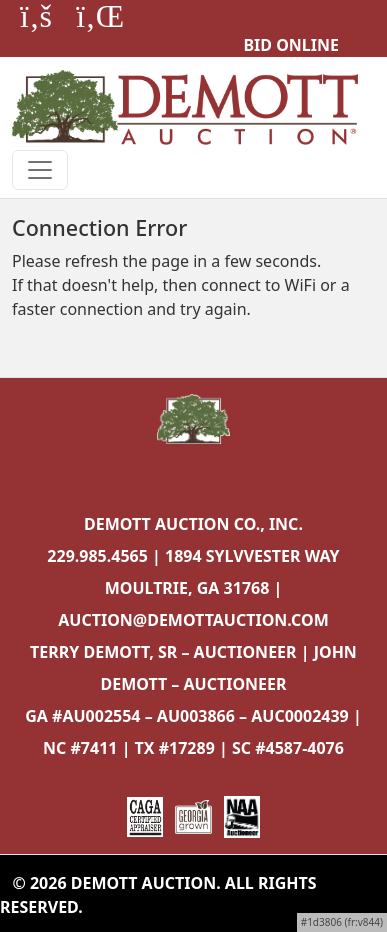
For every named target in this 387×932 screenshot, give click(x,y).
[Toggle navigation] (40, 170)
